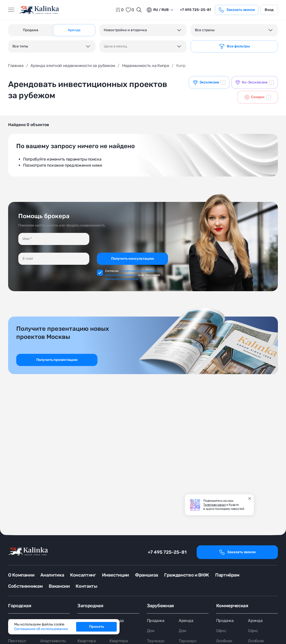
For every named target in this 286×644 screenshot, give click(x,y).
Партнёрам (227, 575)
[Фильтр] (234, 46)
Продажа (156, 621)
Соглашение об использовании (41, 629)
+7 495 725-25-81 (167, 552)
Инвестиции (115, 575)
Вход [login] (269, 10)
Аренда (186, 621)
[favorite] (130, 10)
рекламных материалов (122, 279)
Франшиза (147, 575)
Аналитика (52, 575)
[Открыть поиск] (139, 10)
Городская (20, 606)
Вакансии (59, 586)
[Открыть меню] (11, 10)
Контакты (86, 586)
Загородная (90, 606)
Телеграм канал (215, 505)
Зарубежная (160, 606)
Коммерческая (232, 606)
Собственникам (25, 586)
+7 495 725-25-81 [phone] (195, 10)
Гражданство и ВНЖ (187, 575)
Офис (221, 631)
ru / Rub (157, 10)
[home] (40, 10)
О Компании (21, 575)
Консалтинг (83, 575)
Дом (151, 631)
